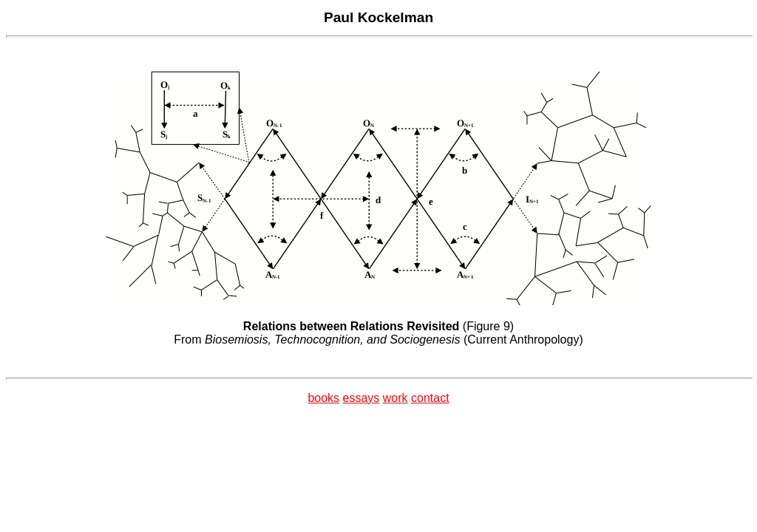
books (323, 398)
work (396, 398)
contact (430, 398)
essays (361, 398)
